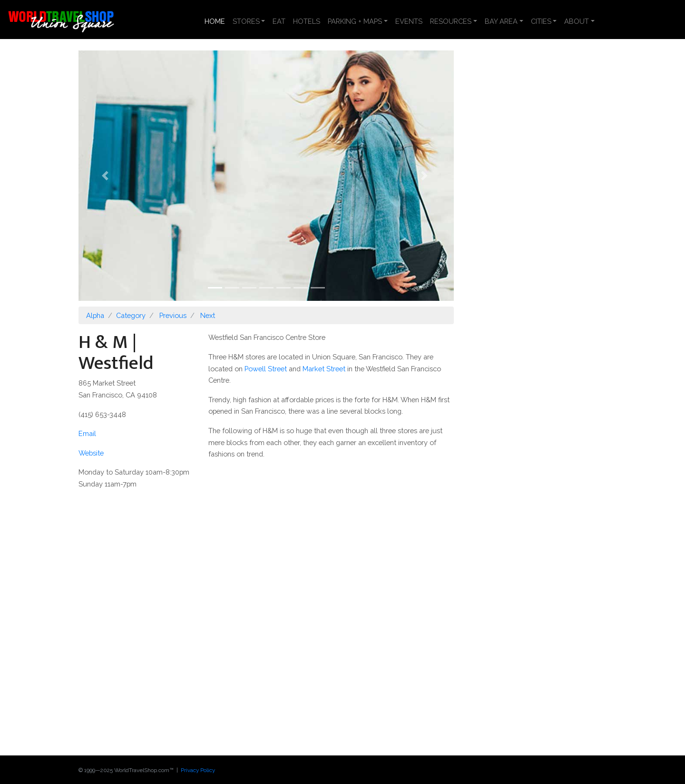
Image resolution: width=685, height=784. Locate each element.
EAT (279, 21)
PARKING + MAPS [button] (355, 21)
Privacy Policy (198, 770)
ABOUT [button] (577, 21)
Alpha (95, 315)
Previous (173, 315)
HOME (217, 20)
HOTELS (307, 21)
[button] (107, 176)
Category (131, 315)
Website (91, 453)
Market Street (324, 369)
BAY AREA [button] (501, 21)
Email (87, 433)
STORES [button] (246, 21)
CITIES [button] (541, 21)
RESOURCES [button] (451, 21)
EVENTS (409, 21)
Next (208, 315)
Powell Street (266, 369)
